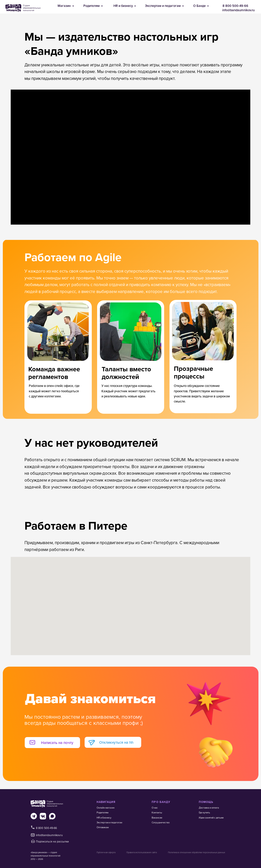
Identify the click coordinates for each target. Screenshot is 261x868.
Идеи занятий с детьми (211, 818)
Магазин (64, 6)
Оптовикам (103, 827)
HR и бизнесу (123, 6)
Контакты (157, 812)
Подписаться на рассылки (52, 841)
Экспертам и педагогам (163, 6)
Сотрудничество (161, 822)
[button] (49, 742)
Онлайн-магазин (106, 808)
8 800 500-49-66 (235, 6)
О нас (155, 808)
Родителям (92, 6)
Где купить (204, 812)
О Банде (199, 6)
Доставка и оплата (209, 808)
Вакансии (157, 818)
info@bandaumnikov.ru (238, 10)
